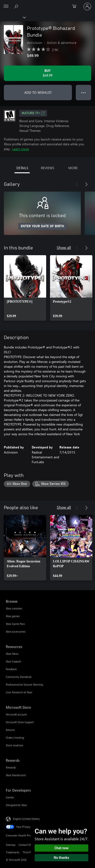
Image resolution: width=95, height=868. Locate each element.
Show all (64, 247)
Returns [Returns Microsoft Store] (10, 730)
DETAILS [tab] (22, 168)
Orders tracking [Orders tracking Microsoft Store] (15, 738)
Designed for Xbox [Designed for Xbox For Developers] (16, 805)
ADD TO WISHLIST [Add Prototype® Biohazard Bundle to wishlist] (38, 92)
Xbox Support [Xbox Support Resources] (13, 661)
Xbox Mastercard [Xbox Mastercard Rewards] (16, 775)
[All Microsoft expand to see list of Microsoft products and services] (6, 7)
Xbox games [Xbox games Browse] (13, 616)
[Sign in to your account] (87, 7)
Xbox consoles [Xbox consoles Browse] (14, 608)
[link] (25, 288)
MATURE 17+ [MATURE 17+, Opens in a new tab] (33, 113)
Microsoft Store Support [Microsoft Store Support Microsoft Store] (20, 722)
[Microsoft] (47, 4)
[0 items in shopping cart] (76, 7)
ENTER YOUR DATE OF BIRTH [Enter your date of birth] (42, 226)
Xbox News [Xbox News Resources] (12, 654)
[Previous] (77, 184)
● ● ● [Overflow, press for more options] (84, 92)
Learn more (20, 149)
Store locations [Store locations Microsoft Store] (15, 745)
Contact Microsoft (29, 845)
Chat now (61, 848)
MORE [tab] (73, 168)
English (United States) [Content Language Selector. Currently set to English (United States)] (26, 818)
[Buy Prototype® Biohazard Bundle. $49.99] (47, 73)
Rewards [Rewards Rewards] (11, 767)
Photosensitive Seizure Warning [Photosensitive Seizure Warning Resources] (24, 684)
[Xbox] (13, 17)
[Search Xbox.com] (17, 6)
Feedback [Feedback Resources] (11, 669)
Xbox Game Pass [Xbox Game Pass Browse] (15, 624)
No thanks (62, 858)
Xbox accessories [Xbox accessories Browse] (16, 631)
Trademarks (13, 852)
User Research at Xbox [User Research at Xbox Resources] (19, 692)
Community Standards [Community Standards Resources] (19, 677)
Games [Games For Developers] (10, 797)
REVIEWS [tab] (47, 168)
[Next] (86, 184)
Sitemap (11, 845)
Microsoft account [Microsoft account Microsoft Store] (16, 714)
